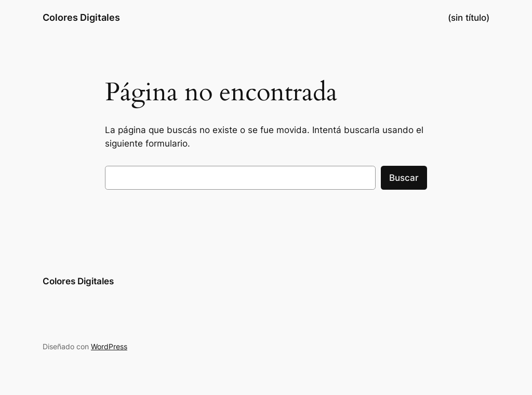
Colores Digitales (81, 17)
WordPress (109, 346)
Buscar (404, 178)
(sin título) (469, 18)
